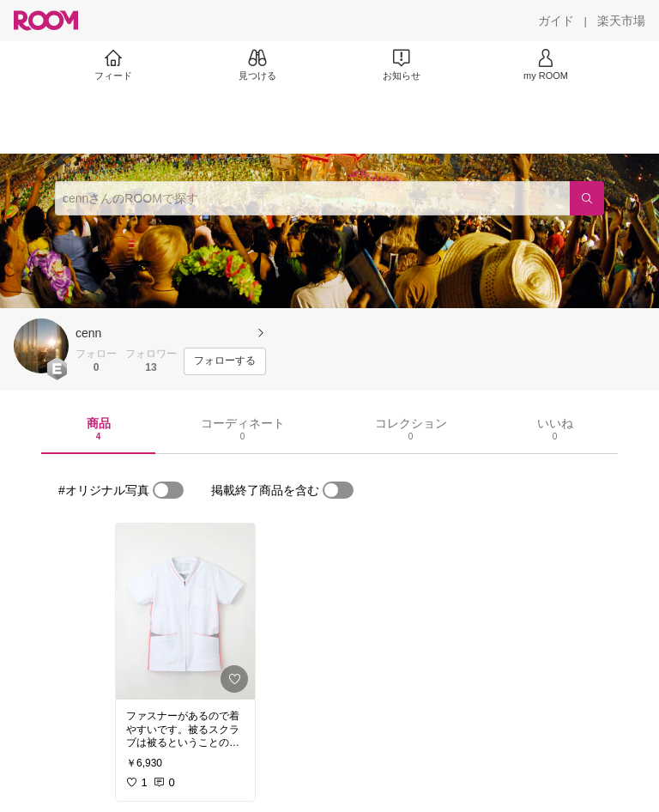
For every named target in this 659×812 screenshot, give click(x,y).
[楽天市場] (621, 21)
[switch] (168, 490)
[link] (185, 612)
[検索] (587, 198)
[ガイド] (556, 21)
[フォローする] (225, 361)
